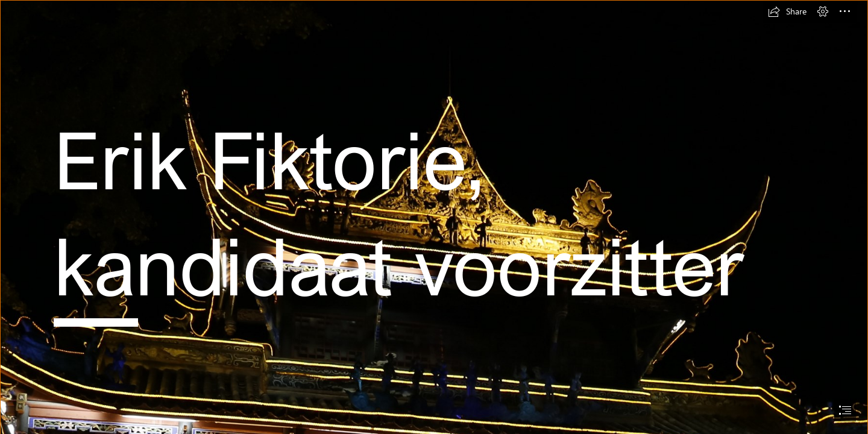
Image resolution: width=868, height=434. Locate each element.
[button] (787, 11)
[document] (434, 217)
